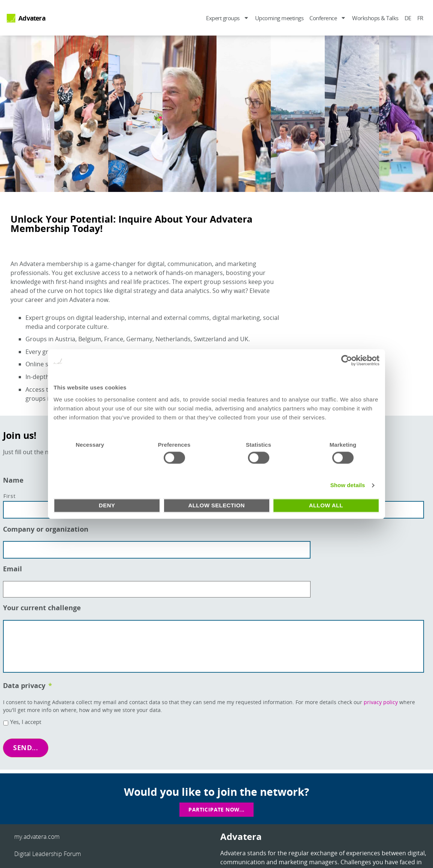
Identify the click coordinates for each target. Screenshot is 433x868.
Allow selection (217, 505)
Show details (348, 485)
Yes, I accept (26, 725)
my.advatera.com (37, 835)
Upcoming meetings (279, 18)
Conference (328, 18)
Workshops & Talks (375, 18)
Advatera (32, 18)
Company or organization (46, 528)
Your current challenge (42, 603)
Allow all (326, 505)
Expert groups (228, 18)
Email (13, 566)
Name (13, 480)
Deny (107, 505)
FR (420, 18)
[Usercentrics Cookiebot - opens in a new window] (347, 360)
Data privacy (28, 688)
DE (408, 18)
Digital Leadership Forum (48, 852)
